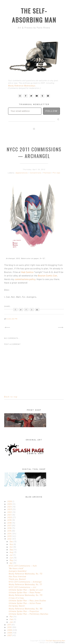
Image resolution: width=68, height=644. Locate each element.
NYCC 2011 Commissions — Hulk (23, 566)
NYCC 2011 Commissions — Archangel (25, 582)
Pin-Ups (56, 173)
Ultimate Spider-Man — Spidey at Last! (26, 590)
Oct (11, 547)
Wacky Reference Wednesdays (22, 86)
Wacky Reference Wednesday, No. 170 (26, 595)
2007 (10, 635)
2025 (10, 504)
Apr (11, 563)
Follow (51, 111)
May (12, 560)
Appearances (22, 173)
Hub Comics (27, 272)
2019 (10, 520)
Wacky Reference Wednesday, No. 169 (26, 609)
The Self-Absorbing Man (34, 15)
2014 (10, 534)
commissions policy (25, 279)
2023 (10, 509)
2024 (10, 507)
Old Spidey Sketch (17, 606)
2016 (10, 528)
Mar (12, 617)
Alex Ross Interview (17, 576)
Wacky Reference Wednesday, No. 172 (26, 574)
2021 (10, 515)
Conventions (36, 173)
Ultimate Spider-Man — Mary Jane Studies (27, 601)
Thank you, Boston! (17, 579)
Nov (12, 544)
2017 (10, 526)
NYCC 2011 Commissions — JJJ (22, 587)
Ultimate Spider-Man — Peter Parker (25, 592)
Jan (12, 622)
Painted (47, 173)
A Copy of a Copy (16, 598)
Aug (12, 552)
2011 (10, 625)
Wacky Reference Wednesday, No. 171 (25, 584)
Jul (11, 555)
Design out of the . (52, 642)
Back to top (11, 397)
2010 (10, 627)
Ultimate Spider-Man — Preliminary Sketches (28, 614)
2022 (10, 512)
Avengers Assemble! (18, 571)
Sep (12, 550)
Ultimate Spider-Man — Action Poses (25, 603)
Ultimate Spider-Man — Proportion (24, 611)
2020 (10, 517)
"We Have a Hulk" (16, 568)
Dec (12, 542)
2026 (10, 501)
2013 (10, 536)
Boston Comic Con (48, 276)
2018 (10, 523)
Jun (12, 558)
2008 (10, 633)
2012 (10, 539)
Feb (12, 619)
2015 (10, 531)
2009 (10, 630)
